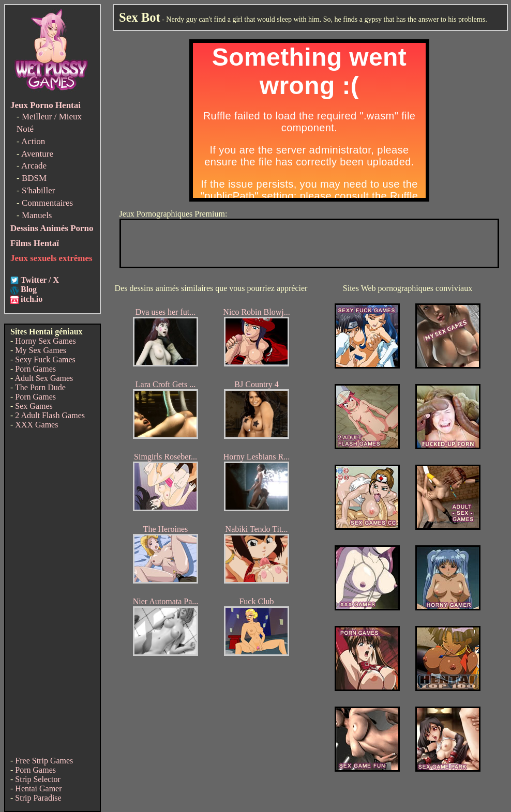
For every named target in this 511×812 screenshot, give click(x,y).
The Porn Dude (40, 387)
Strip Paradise (38, 798)
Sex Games (34, 406)
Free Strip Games (44, 761)
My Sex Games (41, 350)
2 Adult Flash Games (50, 415)
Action (33, 141)
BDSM (34, 178)
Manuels (37, 215)
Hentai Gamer (38, 788)
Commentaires (47, 203)
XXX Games (36, 425)
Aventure (37, 154)
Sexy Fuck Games (45, 359)
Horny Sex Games (45, 341)
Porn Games (35, 369)
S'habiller (38, 190)
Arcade (34, 166)
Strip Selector (38, 779)
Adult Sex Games (44, 378)
